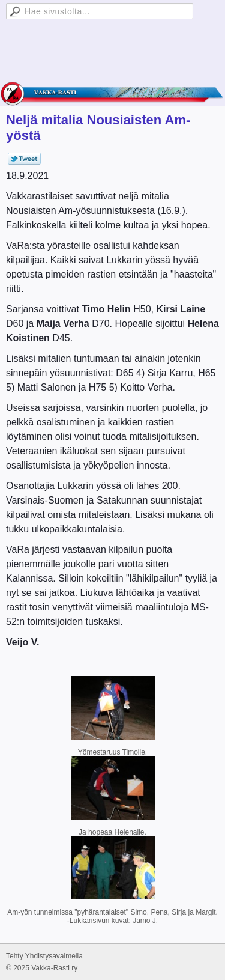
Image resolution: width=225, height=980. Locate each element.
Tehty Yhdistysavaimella (44, 956)
